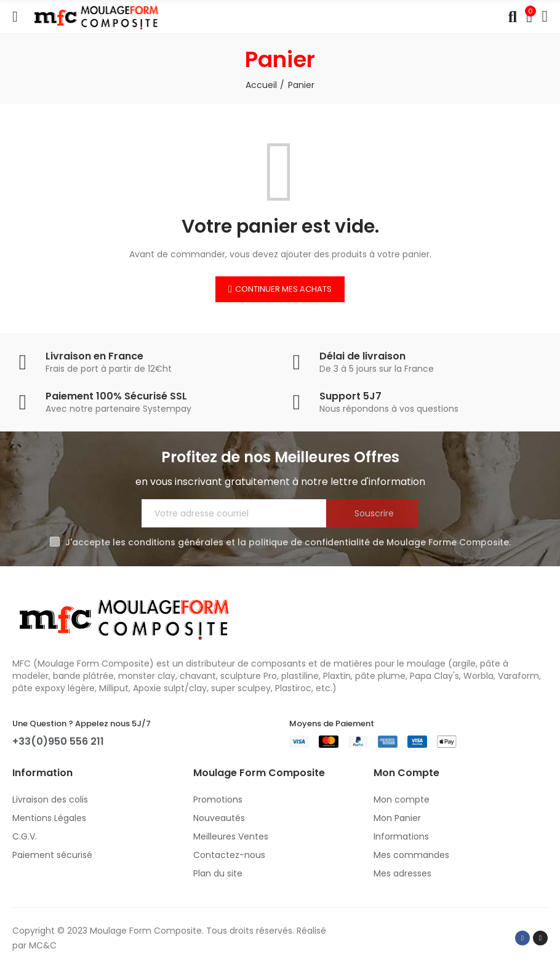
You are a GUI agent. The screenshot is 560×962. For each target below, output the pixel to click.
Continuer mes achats (283, 289)
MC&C (43, 945)
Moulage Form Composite (146, 931)
